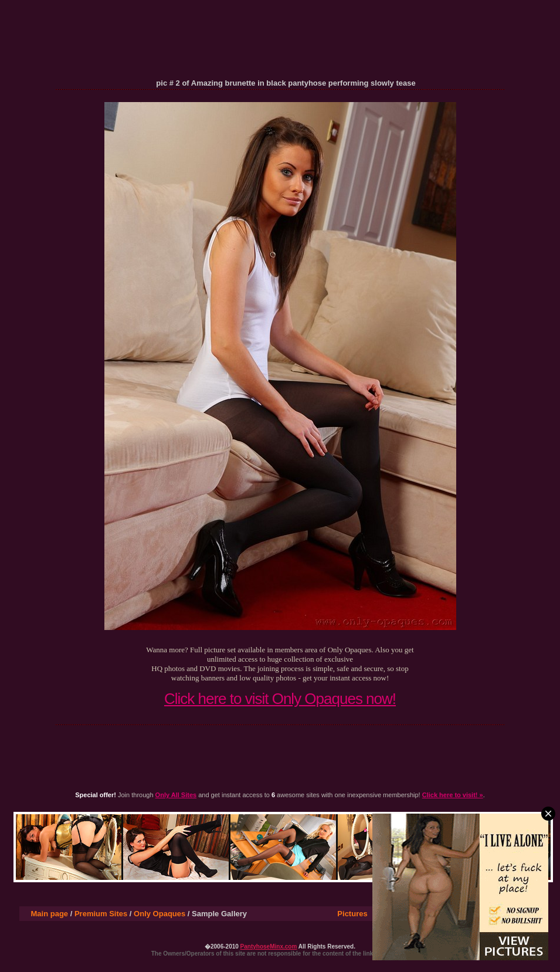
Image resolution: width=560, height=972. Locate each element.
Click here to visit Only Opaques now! (280, 699)
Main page (50, 914)
